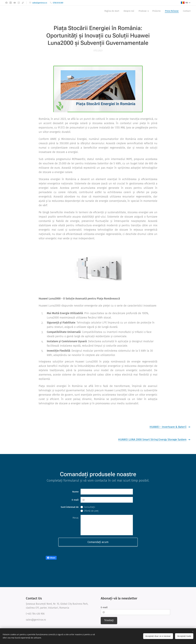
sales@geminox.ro (40, 3)
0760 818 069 (58, 3)
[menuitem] (113, 11)
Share (51, 558)
